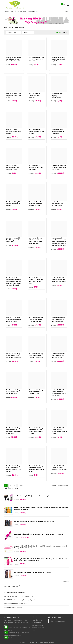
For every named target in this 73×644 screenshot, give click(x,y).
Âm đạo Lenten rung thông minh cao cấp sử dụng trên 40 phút (34, 521)
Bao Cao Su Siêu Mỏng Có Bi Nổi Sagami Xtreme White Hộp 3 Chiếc (14, 319)
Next (21, 486)
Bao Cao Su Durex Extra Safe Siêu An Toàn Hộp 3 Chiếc (14, 95)
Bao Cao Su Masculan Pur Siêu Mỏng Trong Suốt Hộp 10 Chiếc (36, 204)
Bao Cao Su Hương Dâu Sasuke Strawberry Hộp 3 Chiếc (13, 204)
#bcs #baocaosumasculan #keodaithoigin (15, 592)
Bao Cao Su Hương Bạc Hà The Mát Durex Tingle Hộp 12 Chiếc (59, 168)
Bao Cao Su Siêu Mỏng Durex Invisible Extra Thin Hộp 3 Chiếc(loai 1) (36, 356)
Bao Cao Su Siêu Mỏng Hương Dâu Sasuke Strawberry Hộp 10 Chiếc (59, 468)
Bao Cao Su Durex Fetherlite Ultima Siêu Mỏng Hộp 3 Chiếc (13, 168)
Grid (59, 32)
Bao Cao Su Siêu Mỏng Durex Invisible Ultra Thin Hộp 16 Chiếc (59, 356)
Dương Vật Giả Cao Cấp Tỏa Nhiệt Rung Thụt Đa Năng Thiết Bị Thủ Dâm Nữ (39, 534)
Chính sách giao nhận (37, 625)
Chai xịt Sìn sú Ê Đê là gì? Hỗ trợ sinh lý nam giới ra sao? (19, 596)
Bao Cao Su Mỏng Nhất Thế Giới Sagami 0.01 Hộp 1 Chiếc (13, 240)
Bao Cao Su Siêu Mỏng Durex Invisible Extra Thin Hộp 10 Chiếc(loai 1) (14, 356)
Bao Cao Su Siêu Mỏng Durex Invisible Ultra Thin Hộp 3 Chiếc (13, 392)
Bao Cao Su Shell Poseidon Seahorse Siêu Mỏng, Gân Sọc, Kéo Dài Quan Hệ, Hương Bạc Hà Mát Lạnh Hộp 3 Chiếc (14, 281)
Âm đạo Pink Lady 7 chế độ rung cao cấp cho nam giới (32, 496)
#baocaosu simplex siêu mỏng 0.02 (13, 607)
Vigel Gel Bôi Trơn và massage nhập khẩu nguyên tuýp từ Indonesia (22, 600)
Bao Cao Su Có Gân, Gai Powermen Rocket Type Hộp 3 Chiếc (36, 59)
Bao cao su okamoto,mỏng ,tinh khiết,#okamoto (16, 604)
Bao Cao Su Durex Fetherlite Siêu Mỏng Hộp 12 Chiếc (14, 131)
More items (66, 581)
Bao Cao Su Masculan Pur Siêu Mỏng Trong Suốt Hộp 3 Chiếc (58, 204)
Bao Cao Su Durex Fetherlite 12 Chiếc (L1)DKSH (35, 95)
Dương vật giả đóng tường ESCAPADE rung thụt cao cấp (33, 572)
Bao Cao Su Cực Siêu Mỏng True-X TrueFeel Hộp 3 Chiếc (58, 59)
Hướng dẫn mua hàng (37, 620)
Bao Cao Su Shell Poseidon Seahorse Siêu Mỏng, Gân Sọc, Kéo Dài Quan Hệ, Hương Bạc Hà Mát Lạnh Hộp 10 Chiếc (59, 242)
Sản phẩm (14, 11)
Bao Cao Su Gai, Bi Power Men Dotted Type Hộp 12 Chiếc (36, 168)
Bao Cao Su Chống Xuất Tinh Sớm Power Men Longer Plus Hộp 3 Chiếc (14, 59)
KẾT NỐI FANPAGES (56, 617)
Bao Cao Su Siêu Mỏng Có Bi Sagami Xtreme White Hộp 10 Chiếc (36, 319)
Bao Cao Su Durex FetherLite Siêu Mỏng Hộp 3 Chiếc (58, 131)
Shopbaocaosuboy (58, 621)
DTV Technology (50, 643)
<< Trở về (67, 11)
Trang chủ (7, 11)
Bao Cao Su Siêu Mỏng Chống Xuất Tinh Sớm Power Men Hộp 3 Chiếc (59, 280)
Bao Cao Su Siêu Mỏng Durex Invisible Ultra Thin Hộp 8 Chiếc (36, 392)
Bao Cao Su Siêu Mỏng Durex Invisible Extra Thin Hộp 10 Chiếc (59, 319)
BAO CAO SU (22, 11)
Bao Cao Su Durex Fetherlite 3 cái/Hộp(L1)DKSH (57, 95)
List (65, 32)
